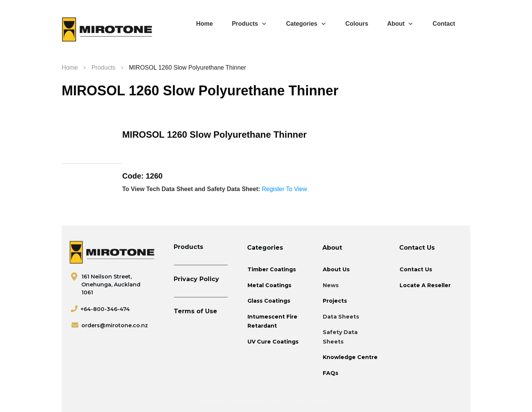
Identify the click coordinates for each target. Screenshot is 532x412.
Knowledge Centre (350, 357)
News (331, 285)
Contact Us (416, 269)
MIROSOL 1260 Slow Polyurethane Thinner (200, 91)
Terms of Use (195, 311)
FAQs (331, 373)
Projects (335, 301)
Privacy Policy (196, 279)
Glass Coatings (269, 301)
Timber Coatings (272, 269)
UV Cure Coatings (273, 342)
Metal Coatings (269, 285)
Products (188, 247)
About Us (336, 269)
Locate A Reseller (425, 285)
